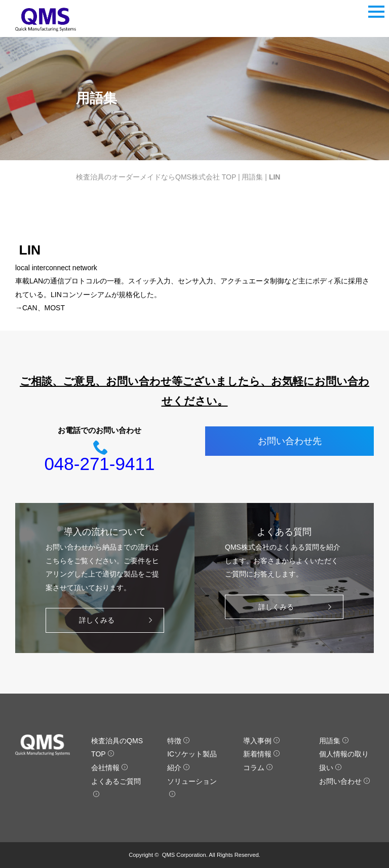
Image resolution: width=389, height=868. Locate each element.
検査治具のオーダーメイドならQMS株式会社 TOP (156, 177)
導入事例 (262, 741)
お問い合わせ (345, 781)
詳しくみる (118, 620)
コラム (258, 768)
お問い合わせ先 (290, 441)
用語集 (252, 177)
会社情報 (110, 768)
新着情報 (262, 754)
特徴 (179, 741)
